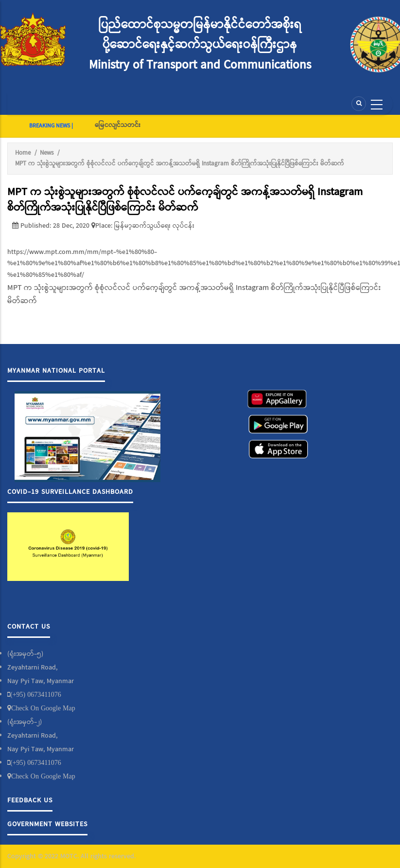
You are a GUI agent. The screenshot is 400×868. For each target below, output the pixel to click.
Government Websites (47, 824)
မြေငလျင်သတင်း (118, 125)
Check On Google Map (43, 708)
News (47, 153)
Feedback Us (30, 800)
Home (23, 153)
